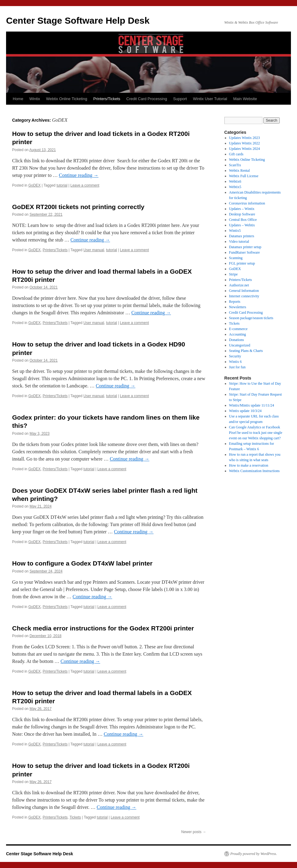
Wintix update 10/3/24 (245, 411)
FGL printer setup (242, 263)
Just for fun (237, 367)
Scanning (236, 258)
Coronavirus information (247, 203)
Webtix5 (235, 187)
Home (18, 99)
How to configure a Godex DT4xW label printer (82, 563)
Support (180, 99)
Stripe (234, 274)
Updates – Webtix (242, 225)
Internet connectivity (244, 296)
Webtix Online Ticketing (67, 99)
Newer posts (194, 832)
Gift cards (236, 154)
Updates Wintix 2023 (245, 138)
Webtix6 (235, 181)
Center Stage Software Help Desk (78, 20)
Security (235, 356)
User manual (94, 250)
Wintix (35, 99)
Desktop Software (242, 214)
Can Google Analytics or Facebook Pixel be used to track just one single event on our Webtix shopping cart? (256, 433)
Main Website (245, 99)
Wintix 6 (235, 362)
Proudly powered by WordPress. (254, 854)
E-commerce (238, 329)
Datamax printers (242, 236)
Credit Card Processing (147, 99)
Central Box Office (243, 220)
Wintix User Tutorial (210, 99)
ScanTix (235, 165)
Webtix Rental (240, 171)
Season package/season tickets (251, 318)
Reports (235, 302)
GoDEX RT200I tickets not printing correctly (78, 207)
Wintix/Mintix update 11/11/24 (252, 405)
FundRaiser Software (245, 252)
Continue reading (79, 175)
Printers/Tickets (107, 99)
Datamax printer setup (245, 247)
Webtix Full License (244, 176)
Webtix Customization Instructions (254, 471)
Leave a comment (85, 185)
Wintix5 (235, 231)
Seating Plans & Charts (246, 351)
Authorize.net (239, 285)
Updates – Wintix (242, 209)
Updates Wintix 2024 (245, 149)
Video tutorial (239, 241)
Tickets (75, 817)
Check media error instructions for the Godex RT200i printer (103, 628)
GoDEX (34, 185)
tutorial (62, 185)
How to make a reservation (249, 465)
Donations (237, 340)
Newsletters (238, 307)
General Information (244, 291)
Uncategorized (240, 345)
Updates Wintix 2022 (245, 143)
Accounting (238, 334)
